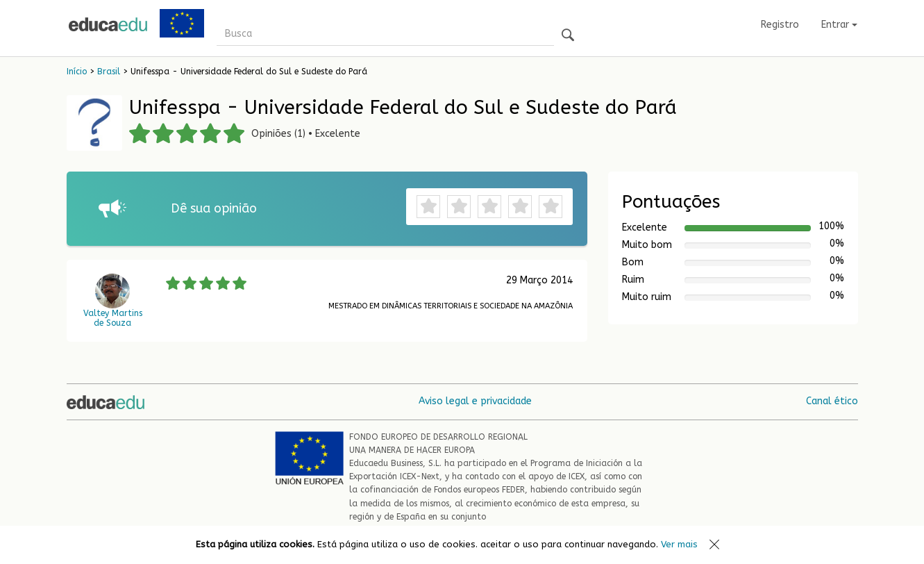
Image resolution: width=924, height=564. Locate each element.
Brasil (109, 72)
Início (77, 72)
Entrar (839, 25)
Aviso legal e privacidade (475, 401)
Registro (780, 25)
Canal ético (832, 401)
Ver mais (679, 544)
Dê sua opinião (214, 208)
